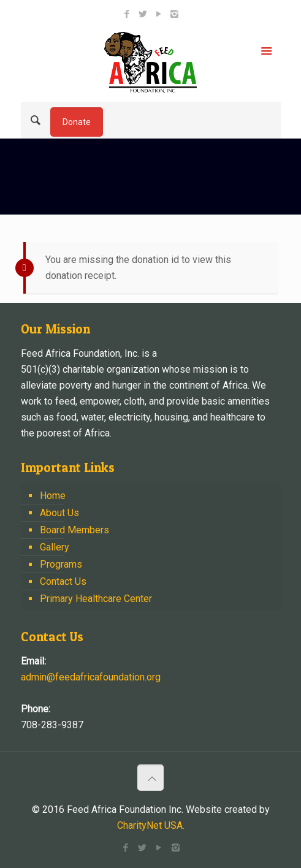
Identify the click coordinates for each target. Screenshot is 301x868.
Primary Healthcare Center (96, 599)
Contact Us (63, 581)
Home (53, 496)
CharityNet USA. (151, 825)
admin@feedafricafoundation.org (91, 677)
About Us (59, 513)
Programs (61, 564)
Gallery (55, 547)
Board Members (74, 530)
